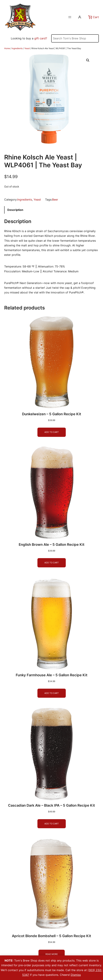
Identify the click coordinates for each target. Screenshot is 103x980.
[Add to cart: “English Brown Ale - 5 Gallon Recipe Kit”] (52, 563)
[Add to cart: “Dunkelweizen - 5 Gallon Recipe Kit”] (52, 432)
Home (7, 48)
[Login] (80, 17)
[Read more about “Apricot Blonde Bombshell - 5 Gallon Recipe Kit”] (52, 954)
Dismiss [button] (76, 975)
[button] (88, 60)
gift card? (41, 38)
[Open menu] (70, 17)
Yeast (27, 48)
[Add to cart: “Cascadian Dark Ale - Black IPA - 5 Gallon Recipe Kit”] (52, 824)
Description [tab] (15, 210)
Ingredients (17, 48)
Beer (55, 200)
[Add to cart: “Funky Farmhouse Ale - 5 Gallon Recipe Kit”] (52, 693)
